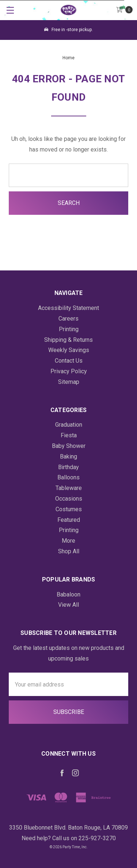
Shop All (69, 551)
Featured (69, 520)
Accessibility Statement (68, 308)
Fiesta (69, 435)
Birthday (68, 467)
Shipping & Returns (68, 340)
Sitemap (69, 382)
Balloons (68, 477)
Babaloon (68, 594)
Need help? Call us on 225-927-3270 (69, 838)
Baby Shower (69, 446)
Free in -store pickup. (68, 30)
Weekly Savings (69, 350)
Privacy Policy (69, 371)
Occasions (69, 499)
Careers (68, 319)
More (68, 541)
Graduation (69, 425)
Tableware (69, 488)
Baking (68, 457)
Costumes (69, 509)
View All (68, 605)
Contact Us (69, 361)
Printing (69, 329)
